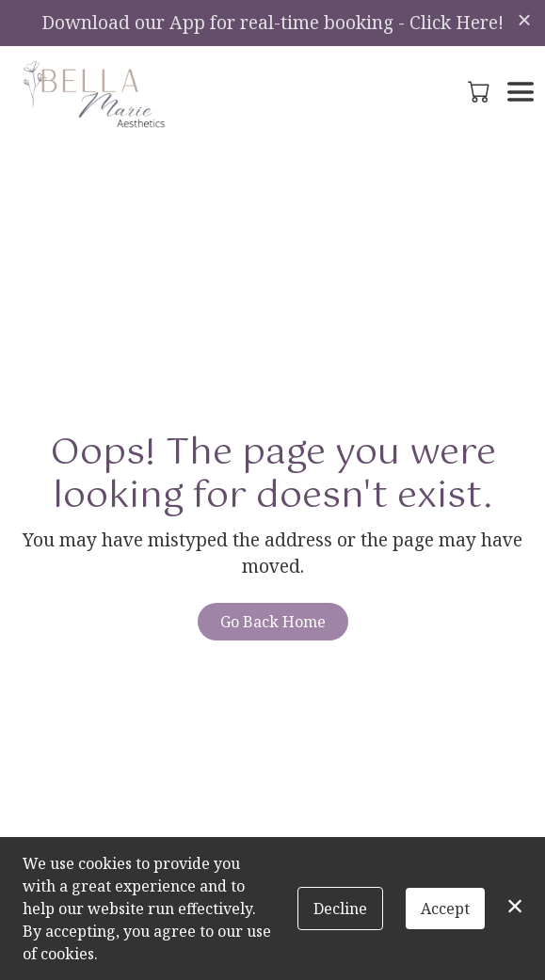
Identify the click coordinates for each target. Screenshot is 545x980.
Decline (340, 909)
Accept (445, 909)
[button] (481, 91)
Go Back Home (273, 622)
